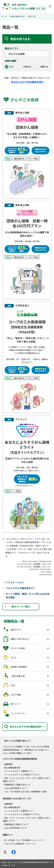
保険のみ (44, 67)
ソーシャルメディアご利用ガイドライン (22, 775)
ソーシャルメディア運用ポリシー (19, 771)
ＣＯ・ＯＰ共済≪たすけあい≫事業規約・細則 (25, 792)
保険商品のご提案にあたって (17, 785)
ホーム (4, 16)
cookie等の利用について (16, 788)
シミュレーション (15, 582)
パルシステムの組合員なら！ (21, 588)
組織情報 (8, 764)
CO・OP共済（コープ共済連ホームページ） (24, 840)
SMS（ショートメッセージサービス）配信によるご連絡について (26, 780)
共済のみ (27, 67)
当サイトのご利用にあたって (17, 741)
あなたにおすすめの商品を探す (27, 82)
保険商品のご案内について (16, 824)
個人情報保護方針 (12, 768)
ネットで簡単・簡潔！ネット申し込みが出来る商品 (28, 596)
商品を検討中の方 (18, 16)
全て (12, 67)
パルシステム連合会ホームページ (19, 844)
